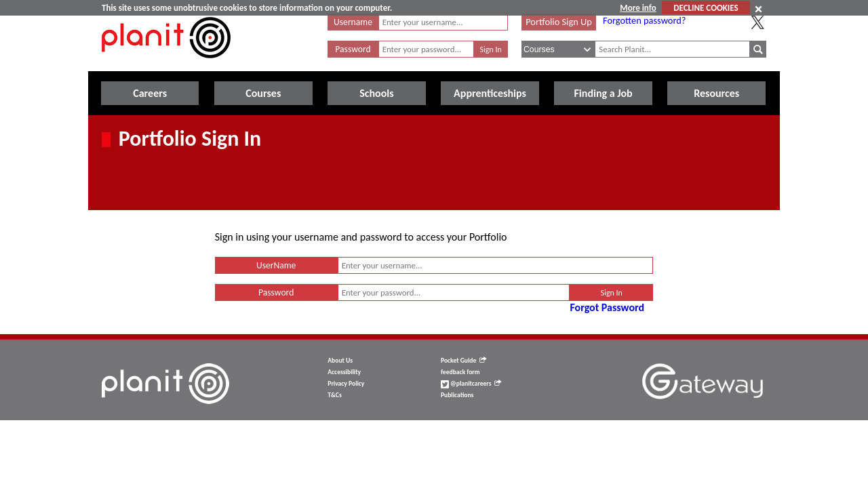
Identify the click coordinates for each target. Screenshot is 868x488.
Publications (457, 395)
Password (353, 49)
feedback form (460, 372)
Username (353, 22)
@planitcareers (471, 384)
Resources (716, 93)
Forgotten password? (644, 20)
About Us (340, 361)
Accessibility (344, 372)
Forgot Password (607, 307)
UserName (276, 265)
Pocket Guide (463, 361)
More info (638, 8)
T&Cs (334, 395)
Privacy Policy (346, 384)
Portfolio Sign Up (559, 22)
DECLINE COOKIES (706, 8)
